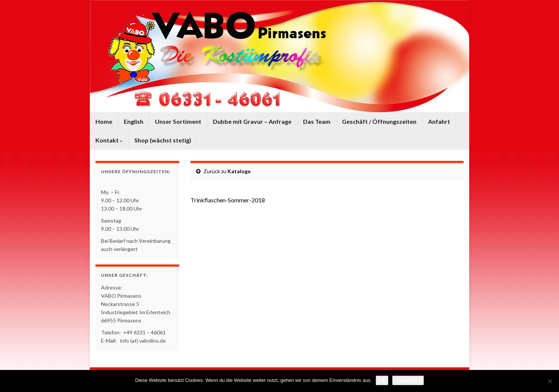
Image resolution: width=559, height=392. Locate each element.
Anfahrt (439, 121)
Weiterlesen (408, 380)
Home (104, 121)
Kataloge (239, 171)
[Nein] (550, 381)
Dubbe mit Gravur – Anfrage (252, 121)
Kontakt (109, 140)
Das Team (317, 121)
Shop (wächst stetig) (163, 140)
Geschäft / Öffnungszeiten (379, 121)
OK (382, 380)
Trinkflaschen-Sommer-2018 (228, 200)
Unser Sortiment (178, 121)
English (134, 121)
